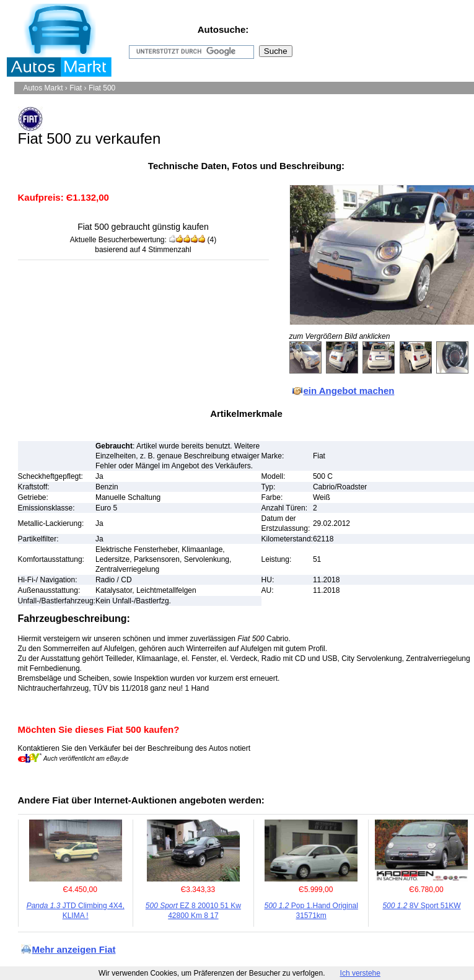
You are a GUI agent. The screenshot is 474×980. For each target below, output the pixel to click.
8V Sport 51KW (421, 906)
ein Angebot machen (349, 391)
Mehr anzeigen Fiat (74, 949)
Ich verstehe (360, 973)
